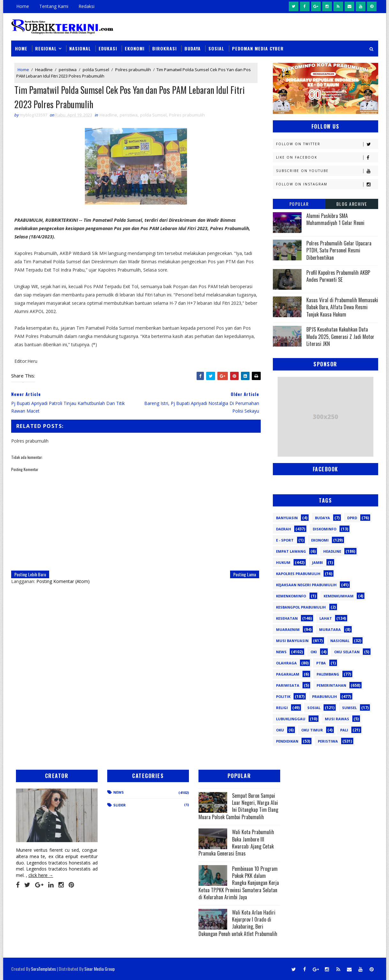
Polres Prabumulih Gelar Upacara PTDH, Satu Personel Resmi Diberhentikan (339, 250)
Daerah (284, 529)
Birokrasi (165, 48)
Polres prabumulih (133, 70)
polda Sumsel (96, 70)
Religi (282, 708)
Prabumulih (325, 696)
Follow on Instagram (327, 184)
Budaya (193, 48)
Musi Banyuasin (292, 641)
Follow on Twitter (327, 144)
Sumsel (349, 708)
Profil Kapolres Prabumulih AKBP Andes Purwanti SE (338, 276)
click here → (41, 875)
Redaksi (86, 6)
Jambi (318, 562)
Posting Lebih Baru (30, 574)
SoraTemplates (43, 969)
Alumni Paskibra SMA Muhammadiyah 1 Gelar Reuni (335, 219)
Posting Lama (245, 574)
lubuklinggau (291, 719)
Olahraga (286, 663)
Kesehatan (287, 618)
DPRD (352, 518)
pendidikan (287, 741)
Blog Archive (352, 204)
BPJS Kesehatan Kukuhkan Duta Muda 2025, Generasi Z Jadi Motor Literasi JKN (340, 337)
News (281, 652)
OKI (314, 652)
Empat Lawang (291, 551)
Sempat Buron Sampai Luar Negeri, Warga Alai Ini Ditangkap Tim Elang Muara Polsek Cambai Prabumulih (238, 806)
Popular (299, 204)
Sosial (216, 48)
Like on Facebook (327, 157)
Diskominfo (325, 529)
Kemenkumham (339, 596)
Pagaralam (288, 674)
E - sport (285, 540)
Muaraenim (288, 629)
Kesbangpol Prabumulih (301, 607)
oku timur (312, 730)
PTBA (321, 663)
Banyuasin (287, 518)
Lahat (326, 618)
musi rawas (337, 719)
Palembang (328, 674)
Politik (283, 696)
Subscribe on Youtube (327, 171)
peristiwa (68, 70)
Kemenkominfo (291, 596)
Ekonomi (135, 48)
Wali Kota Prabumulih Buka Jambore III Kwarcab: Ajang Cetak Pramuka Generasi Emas (236, 843)
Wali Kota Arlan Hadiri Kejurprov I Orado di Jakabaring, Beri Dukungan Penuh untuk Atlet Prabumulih (238, 923)
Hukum (283, 562)
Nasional (80, 48)
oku (280, 730)
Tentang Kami (54, 6)
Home (23, 6)
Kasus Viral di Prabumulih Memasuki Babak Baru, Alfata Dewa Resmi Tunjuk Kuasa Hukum (342, 307)
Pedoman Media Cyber (258, 48)
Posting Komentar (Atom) (63, 581)
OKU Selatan (347, 652)
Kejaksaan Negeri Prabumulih (306, 585)
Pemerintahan (331, 685)
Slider (120, 805)
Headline (44, 70)
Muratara (330, 629)
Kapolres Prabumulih (298, 574)
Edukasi (108, 48)
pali (344, 730)
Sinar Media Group (100, 969)
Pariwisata (288, 685)
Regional (46, 48)
